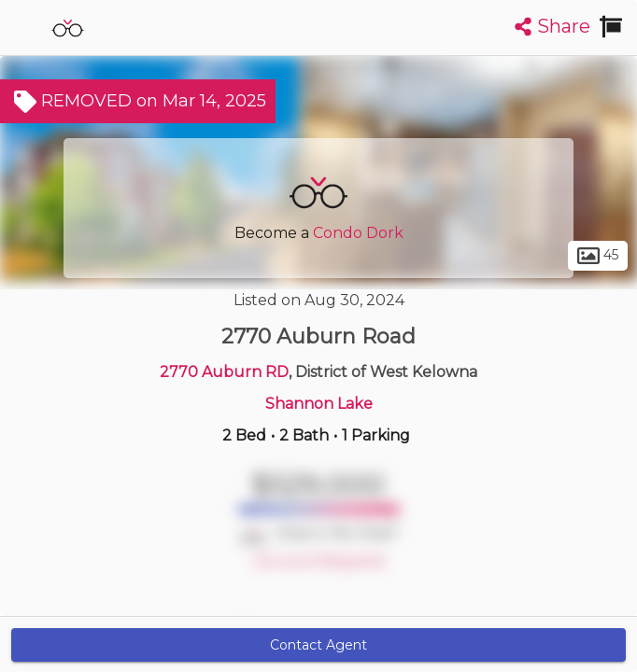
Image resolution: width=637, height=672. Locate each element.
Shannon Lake (319, 404)
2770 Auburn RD (224, 372)
